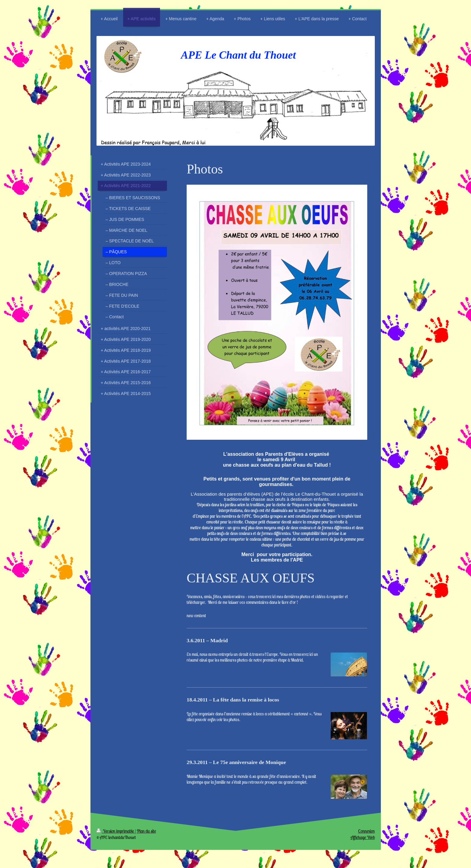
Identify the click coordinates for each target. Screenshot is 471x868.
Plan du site (146, 831)
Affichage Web (363, 837)
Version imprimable (116, 831)
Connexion (366, 831)
